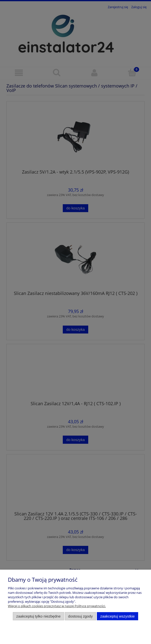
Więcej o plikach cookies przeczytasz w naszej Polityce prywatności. (57, 606)
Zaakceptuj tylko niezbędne (38, 616)
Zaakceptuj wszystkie (118, 616)
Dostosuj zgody (81, 616)
